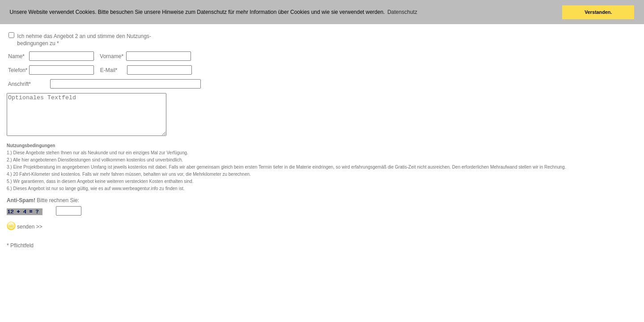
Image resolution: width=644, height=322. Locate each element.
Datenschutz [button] (402, 12)
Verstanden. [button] (598, 12)
